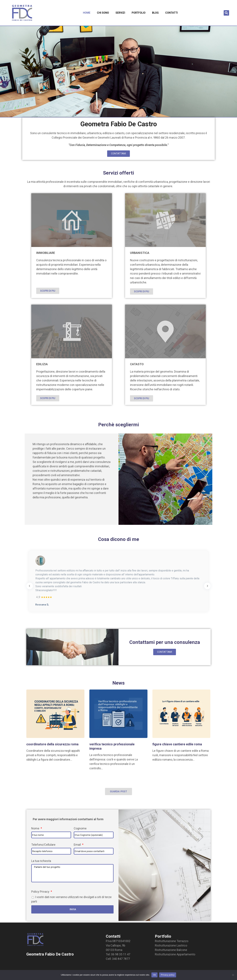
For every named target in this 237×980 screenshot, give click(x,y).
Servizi (120, 13)
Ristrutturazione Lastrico (171, 945)
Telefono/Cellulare (43, 845)
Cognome (80, 828)
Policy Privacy (41, 892)
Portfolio (139, 13)
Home (87, 13)
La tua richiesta (41, 861)
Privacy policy (168, 975)
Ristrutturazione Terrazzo (172, 941)
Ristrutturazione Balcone (171, 950)
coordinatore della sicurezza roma (52, 744)
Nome (36, 828)
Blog (155, 13)
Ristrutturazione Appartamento (175, 954)
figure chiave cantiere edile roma (177, 744)
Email (78, 845)
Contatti (171, 13)
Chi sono (103, 13)
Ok (154, 975)
